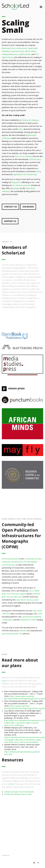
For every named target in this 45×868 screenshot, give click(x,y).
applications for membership (25, 174)
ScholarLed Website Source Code (18, 794)
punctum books (18, 51)
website (23, 631)
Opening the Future (28, 620)
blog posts (16, 182)
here (38, 171)
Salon (21, 129)
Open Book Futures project (27, 600)
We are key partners (10, 559)
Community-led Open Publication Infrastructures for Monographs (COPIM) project (22, 562)
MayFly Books (25, 54)
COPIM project (35, 159)
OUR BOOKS (28, 207)
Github (11, 784)
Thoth (40, 614)
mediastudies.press (10, 54)
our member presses (21, 185)
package (16, 188)
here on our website (23, 156)
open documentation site (12, 634)
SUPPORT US (10, 221)
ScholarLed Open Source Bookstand (19, 792)
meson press (22, 48)
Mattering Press (9, 48)
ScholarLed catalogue (30, 120)
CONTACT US (10, 207)
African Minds (30, 51)
